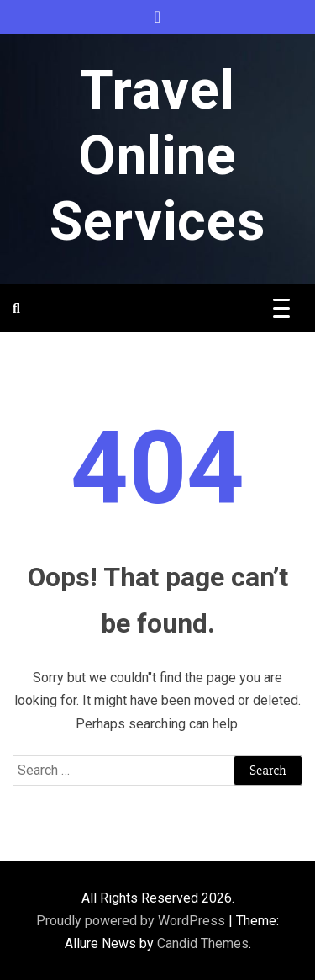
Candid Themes (203, 943)
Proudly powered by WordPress (132, 921)
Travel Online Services (157, 156)
